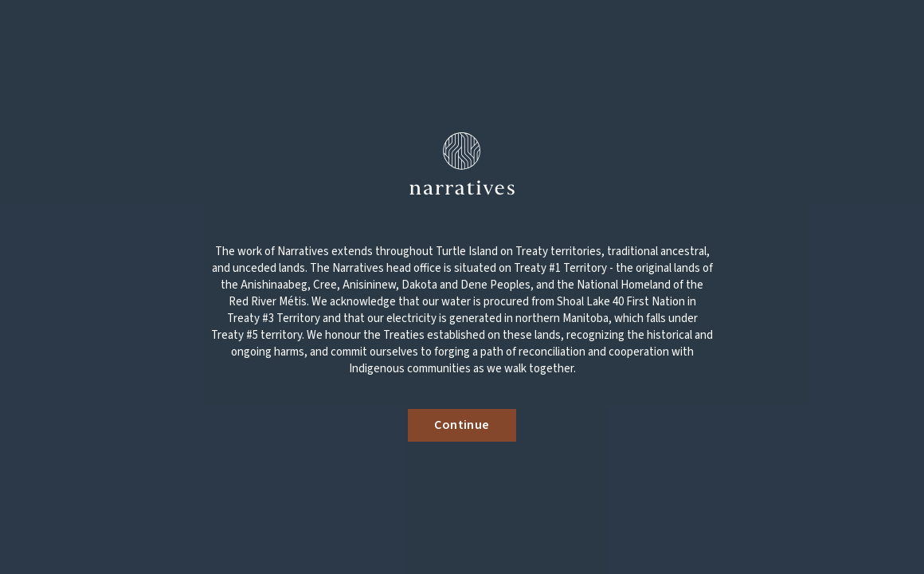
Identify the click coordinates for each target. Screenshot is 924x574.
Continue (462, 425)
